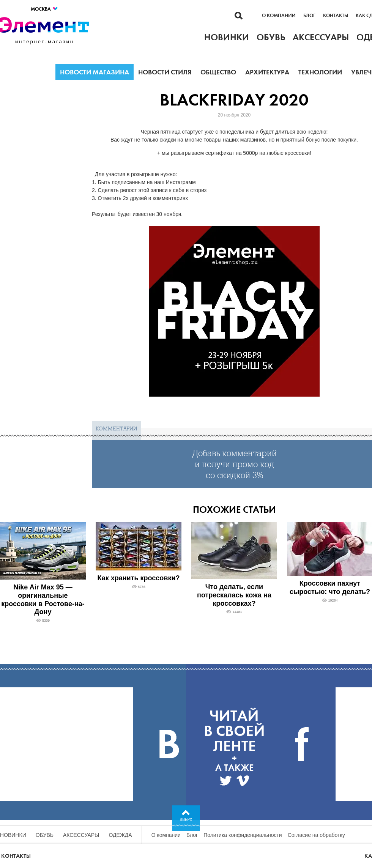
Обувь (45, 835)
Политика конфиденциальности (243, 835)
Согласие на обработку (316, 835)
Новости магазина (95, 72)
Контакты (336, 16)
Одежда (121, 835)
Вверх (186, 820)
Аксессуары (81, 835)
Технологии (320, 72)
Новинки (13, 835)
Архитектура (267, 72)
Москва (45, 9)
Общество (218, 72)
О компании (279, 16)
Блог (309, 16)
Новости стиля (165, 72)
